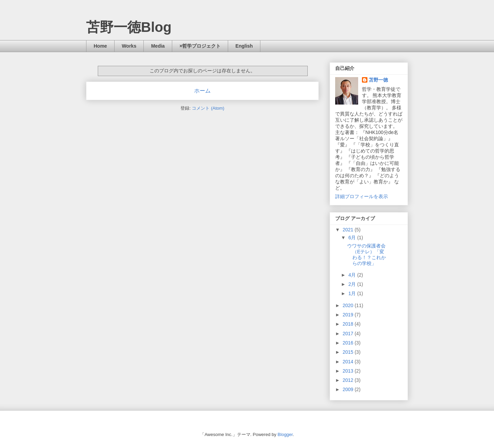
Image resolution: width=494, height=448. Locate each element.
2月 (353, 284)
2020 (349, 305)
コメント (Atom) (208, 108)
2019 (349, 315)
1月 (353, 293)
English (244, 46)
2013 (349, 371)
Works (129, 46)
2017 (349, 334)
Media (158, 46)
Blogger (285, 434)
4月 (353, 275)
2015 (349, 352)
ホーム (202, 91)
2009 (349, 389)
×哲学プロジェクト (200, 46)
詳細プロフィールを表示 (362, 196)
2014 (349, 362)
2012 (349, 380)
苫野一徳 (378, 80)
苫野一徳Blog (129, 27)
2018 (349, 324)
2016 (349, 343)
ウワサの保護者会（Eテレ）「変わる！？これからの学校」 (367, 254)
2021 (349, 230)
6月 (353, 238)
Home (100, 46)
